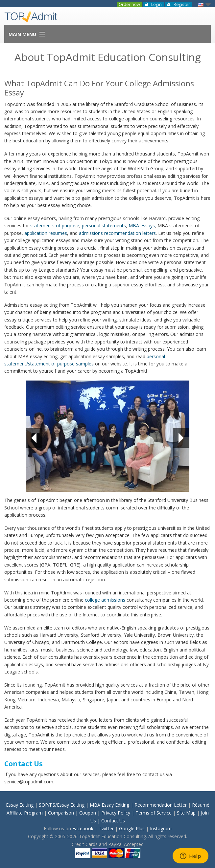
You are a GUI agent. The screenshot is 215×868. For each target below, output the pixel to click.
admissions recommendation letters (117, 233)
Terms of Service (154, 813)
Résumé (201, 805)
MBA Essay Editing (109, 805)
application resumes (46, 233)
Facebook (83, 828)
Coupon (88, 813)
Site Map (186, 813)
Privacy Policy (116, 813)
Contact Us (113, 821)
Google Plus (132, 828)
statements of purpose (55, 226)
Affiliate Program (25, 813)
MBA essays (142, 226)
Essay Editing (20, 805)
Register (179, 4)
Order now (129, 4)
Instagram (161, 828)
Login (154, 4)
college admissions (105, 600)
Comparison (61, 813)
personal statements (104, 226)
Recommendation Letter (161, 805)
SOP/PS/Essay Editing (62, 805)
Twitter (106, 828)
